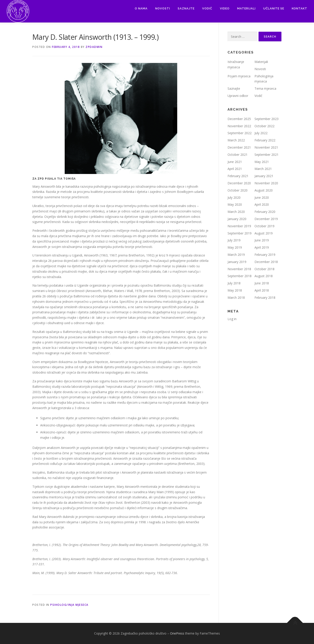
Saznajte (186, 8)
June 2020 (262, 197)
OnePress (177, 633)
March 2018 (236, 297)
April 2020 (262, 204)
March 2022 (236, 140)
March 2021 (263, 169)
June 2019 (262, 240)
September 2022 (240, 133)
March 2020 (236, 212)
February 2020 (265, 212)
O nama (141, 8)
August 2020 (264, 190)
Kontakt (300, 8)
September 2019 (240, 233)
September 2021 (266, 155)
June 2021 (235, 162)
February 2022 (265, 140)
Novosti (163, 8)
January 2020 (237, 219)
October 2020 (238, 190)
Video (225, 8)
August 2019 (264, 233)
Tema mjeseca (265, 88)
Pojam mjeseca (239, 76)
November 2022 (239, 126)
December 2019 (266, 219)
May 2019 (235, 247)
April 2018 (262, 290)
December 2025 (239, 119)
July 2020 (234, 197)
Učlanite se (274, 8)
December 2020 (239, 183)
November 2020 (266, 183)
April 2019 (262, 247)
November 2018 (239, 269)
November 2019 (239, 226)
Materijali (246, 8)
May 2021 (262, 162)
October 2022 (264, 126)
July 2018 (234, 283)
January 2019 (237, 262)
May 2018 (235, 290)
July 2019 (234, 240)
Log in (232, 319)
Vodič (207, 8)
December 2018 (266, 262)
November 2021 (266, 147)
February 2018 (265, 297)
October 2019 (264, 226)
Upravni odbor (238, 96)
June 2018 (262, 283)
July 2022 (261, 133)
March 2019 (236, 255)
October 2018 (264, 269)
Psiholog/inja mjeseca (69, 605)
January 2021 (264, 176)
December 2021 (239, 147)
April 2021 (235, 169)
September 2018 (240, 276)
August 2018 (264, 276)
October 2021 (238, 155)
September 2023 (266, 119)
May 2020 (235, 204)
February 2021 (238, 176)
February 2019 (265, 255)
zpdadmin (94, 47)
